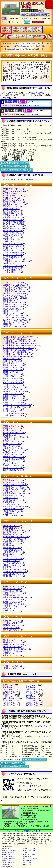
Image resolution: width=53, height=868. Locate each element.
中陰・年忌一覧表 (8, 852)
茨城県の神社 (9, 692)
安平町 (12, 211)
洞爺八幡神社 (13, 111)
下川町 (13, 385)
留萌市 (10, 653)
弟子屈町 (14, 450)
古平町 (13, 563)
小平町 (12, 272)
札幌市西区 (16, 352)
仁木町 (11, 504)
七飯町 (12, 496)
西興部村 (15, 506)
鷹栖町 (12, 428)
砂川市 (11, 411)
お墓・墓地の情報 (8, 863)
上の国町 (15, 289)
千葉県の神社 (9, 696)
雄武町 (12, 250)
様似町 (12, 359)
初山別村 (15, 392)
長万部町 (16, 261)
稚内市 (12, 666)
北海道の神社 (10, 49)
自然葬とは (27, 861)
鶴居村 (11, 446)
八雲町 (12, 621)
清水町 (12, 381)
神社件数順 (28, 180)
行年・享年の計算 (29, 854)
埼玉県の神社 (32, 694)
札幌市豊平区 (19, 350)
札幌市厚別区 (19, 337)
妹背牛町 (14, 606)
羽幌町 (12, 528)
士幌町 (12, 376)
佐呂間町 (13, 363)
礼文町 (12, 655)
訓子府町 (15, 322)
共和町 (13, 307)
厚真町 (12, 206)
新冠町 (14, 502)
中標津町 (15, 487)
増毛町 (12, 589)
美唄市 (10, 545)
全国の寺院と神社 (9, 43)
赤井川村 (14, 191)
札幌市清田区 (18, 341)
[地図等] (36, 106)
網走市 (11, 209)
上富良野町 (16, 291)
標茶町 (13, 370)
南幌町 (13, 500)
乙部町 (12, 268)
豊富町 (13, 470)
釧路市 (10, 311)
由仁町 (11, 628)
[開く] (22, 101)
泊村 (10, 463)
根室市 (10, 513)
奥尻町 (13, 255)
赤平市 (11, 193)
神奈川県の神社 (10, 698)
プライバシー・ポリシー (12, 831)
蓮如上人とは (6, 854)
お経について (28, 852)
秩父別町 (15, 437)
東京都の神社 (32, 696)
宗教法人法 (5, 848)
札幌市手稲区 (18, 348)
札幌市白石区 (19, 343)
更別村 (12, 361)
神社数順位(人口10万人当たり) (13, 166)
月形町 (13, 441)
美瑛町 (12, 534)
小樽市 (10, 263)
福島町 (13, 559)
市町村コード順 (16, 180)
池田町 (12, 213)
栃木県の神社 (32, 692)
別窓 (27, 163)
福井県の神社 (9, 703)
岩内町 (13, 220)
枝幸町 (12, 235)
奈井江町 (13, 480)
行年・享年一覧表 (29, 850)
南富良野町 (17, 597)
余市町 (12, 630)
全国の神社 (41, 46)
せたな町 (13, 413)
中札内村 (15, 485)
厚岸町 (13, 202)
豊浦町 (13, 465)
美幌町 (12, 550)
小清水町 (14, 326)
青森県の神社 (9, 685)
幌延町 (13, 574)
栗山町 (13, 318)
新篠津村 (14, 400)
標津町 (12, 374)
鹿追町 (13, 365)
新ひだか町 (16, 407)
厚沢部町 (14, 204)
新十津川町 (17, 405)
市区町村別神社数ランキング (13, 163)
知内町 (13, 398)
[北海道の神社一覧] (35, 93)
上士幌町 (15, 285)
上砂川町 (16, 287)
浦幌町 (13, 231)
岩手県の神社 (32, 685)
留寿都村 (12, 651)
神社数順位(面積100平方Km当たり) (14, 169)
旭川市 (12, 195)
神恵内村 (14, 293)
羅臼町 (12, 640)
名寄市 (10, 498)
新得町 (13, 402)
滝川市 (11, 430)
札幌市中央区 (20, 346)
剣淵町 (13, 324)
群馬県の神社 (9, 694)
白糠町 (13, 396)
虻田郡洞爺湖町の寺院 (22, 46)
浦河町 (13, 228)
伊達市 (9, 435)
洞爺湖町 (14, 457)
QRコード (27, 786)
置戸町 (12, 257)
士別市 (10, 372)
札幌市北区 (16, 339)
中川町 (13, 482)
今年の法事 (5, 865)
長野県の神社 (9, 705)
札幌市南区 (17, 357)
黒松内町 (16, 320)
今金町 (13, 217)
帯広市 (11, 270)
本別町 (13, 576)
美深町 (12, 548)
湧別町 (13, 625)
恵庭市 (10, 239)
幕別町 (13, 586)
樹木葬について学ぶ (9, 856)
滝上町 (14, 433)
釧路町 (12, 313)
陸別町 (13, 645)
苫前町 (13, 461)
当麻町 (12, 454)
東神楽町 (16, 537)
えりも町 (13, 244)
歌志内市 (13, 224)
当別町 (13, 452)
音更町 (13, 266)
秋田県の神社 (32, 687)
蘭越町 (13, 642)
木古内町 (14, 296)
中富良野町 (16, 493)
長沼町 (13, 491)
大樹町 (12, 426)
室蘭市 (11, 602)
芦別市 (11, 198)
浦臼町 (13, 226)
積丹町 (14, 387)
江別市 (10, 242)
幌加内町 (15, 572)
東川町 (14, 539)
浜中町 (13, 532)
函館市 (11, 526)
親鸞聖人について (8, 861)
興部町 (13, 259)
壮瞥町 (13, 416)
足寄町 (13, 200)
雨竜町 (13, 233)
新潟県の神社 (32, 698)
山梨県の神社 (32, 703)
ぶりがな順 (5, 180)
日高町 (12, 541)
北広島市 (14, 298)
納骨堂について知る (9, 859)
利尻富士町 (16, 649)
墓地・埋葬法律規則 (9, 850)
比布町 (12, 543)
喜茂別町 (14, 302)
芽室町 (12, 604)
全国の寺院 (31, 43)
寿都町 (12, 409)
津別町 (12, 444)
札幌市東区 (17, 354)
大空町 (13, 253)
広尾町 (12, 554)
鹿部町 (12, 367)
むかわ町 (13, 600)
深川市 (11, 556)
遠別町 (13, 248)
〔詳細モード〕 (8, 93)
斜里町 (12, 389)
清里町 (13, 309)
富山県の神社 (9, 700)
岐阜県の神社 (32, 705)
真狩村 (12, 591)
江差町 (12, 237)
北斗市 (10, 567)
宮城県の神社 (9, 687)
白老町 (13, 394)
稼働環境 (28, 831)
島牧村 (12, 378)
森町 (9, 608)
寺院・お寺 (27, 863)
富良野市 (11, 561)
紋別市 (11, 611)
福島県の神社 (32, 689)
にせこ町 (13, 509)
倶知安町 (15, 315)
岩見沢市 (13, 222)
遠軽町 (13, 246)
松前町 (13, 593)
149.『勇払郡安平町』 (35, 37)
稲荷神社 (11, 102)
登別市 (12, 515)
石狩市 (11, 215)
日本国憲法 (27, 856)
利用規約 (37, 831)
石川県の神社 (32, 700)
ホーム (27, 22)
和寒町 (13, 668)
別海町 (13, 565)
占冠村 (13, 383)
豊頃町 (13, 468)
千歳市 (10, 439)
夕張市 (11, 623)
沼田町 (12, 511)
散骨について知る (29, 848)
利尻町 (12, 647)
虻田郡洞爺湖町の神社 (31, 49)
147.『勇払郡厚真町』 (18, 37)
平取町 (13, 552)
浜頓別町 (16, 530)
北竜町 (14, 570)
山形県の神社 (9, 689)
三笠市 (10, 595)
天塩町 (12, 448)
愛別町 (13, 189)
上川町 (13, 283)
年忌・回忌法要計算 (30, 859)
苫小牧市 (13, 459)
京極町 (14, 304)
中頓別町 (16, 489)
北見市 (10, 300)
